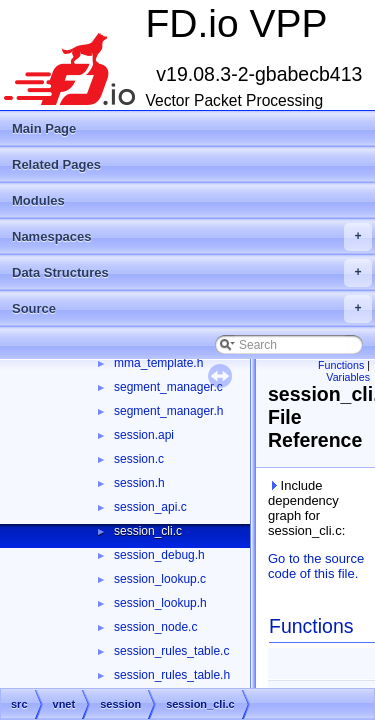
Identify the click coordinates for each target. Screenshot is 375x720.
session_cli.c (148, 531)
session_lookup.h (160, 603)
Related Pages (56, 164)
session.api (144, 435)
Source (192, 309)
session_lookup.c (160, 579)
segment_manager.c (168, 387)
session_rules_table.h (172, 675)
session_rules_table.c (171, 651)
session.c (139, 459)
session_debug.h (159, 555)
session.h (139, 483)
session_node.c (155, 627)
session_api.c (150, 507)
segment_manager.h (168, 411)
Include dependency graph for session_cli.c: (306, 508)
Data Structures (192, 273)
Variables (348, 377)
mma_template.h (158, 363)
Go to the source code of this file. (316, 566)
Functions (341, 365)
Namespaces (192, 237)
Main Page (44, 128)
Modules (38, 200)
